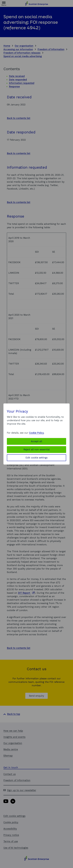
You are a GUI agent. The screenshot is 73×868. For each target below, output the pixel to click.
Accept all (36, 441)
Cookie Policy (36, 433)
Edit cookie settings (37, 458)
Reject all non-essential (37, 449)
